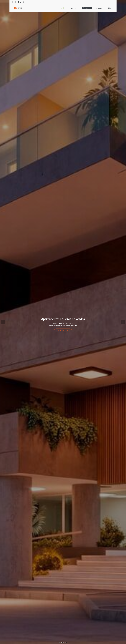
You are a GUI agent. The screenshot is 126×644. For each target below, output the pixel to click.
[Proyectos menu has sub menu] (73, 8)
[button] (3, 322)
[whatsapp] (24, 2)
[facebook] (13, 2)
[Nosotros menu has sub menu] (60, 8)
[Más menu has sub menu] (110, 8)
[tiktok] (21, 2)
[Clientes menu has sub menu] (86, 8)
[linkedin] (18, 2)
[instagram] (16, 2)
